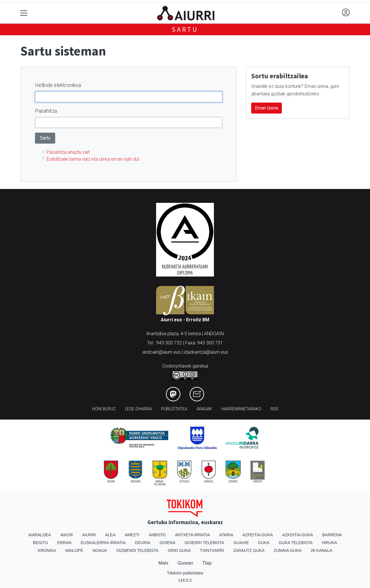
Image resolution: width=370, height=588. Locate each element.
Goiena (167, 543)
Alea (110, 535)
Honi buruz (104, 409)
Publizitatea (174, 409)
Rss (274, 409)
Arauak (204, 409)
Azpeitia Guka (258, 535)
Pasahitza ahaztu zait (68, 152)
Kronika (47, 550)
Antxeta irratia (193, 535)
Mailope (74, 550)
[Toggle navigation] (24, 13)
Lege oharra (138, 409)
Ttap (207, 563)
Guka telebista (296, 543)
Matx (163, 563)
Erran (64, 543)
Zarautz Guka (249, 550)
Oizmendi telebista (137, 550)
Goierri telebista (204, 543)
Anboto (157, 535)
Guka (264, 543)
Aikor (66, 535)
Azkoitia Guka (298, 535)
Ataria (226, 535)
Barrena (332, 535)
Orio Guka (179, 550)
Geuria (143, 543)
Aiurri (89, 535)
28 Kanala (322, 550)
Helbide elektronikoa (58, 85)
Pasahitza (46, 111)
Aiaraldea (40, 535)
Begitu (40, 543)
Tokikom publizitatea (185, 573)
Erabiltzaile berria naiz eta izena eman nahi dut (93, 159)
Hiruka (329, 543)
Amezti (132, 535)
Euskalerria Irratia (103, 543)
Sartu (185, 29)
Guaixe (241, 543)
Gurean (185, 563)
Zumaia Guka (288, 550)
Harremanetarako (241, 409)
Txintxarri (212, 550)
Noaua (100, 550)
